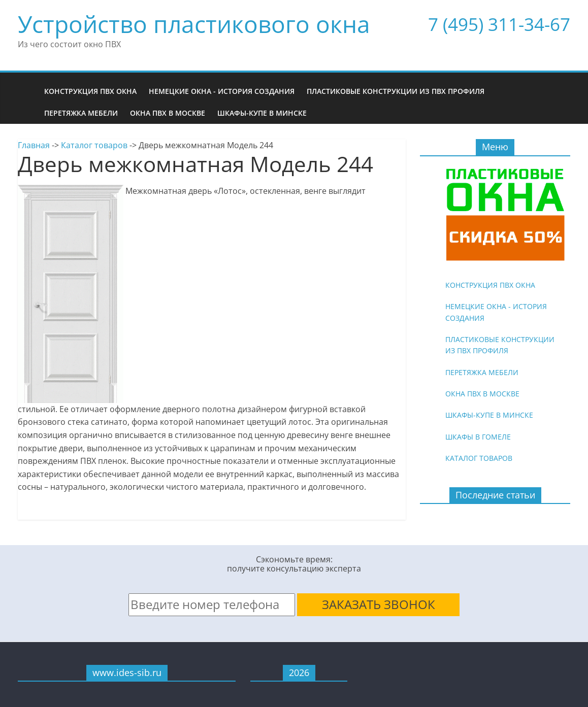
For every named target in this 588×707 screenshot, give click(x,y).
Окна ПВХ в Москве (168, 113)
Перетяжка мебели (81, 113)
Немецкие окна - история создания (222, 91)
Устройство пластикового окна (194, 24)
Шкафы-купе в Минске (262, 113)
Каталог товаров (94, 145)
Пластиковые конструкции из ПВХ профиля (396, 91)
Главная (34, 145)
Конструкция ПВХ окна (90, 91)
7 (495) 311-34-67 (499, 24)
